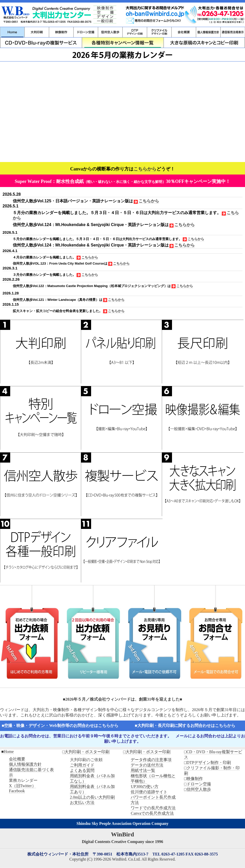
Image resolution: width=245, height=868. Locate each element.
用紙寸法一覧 (143, 770)
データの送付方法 (147, 765)
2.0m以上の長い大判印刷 (92, 797)
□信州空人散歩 (198, 789)
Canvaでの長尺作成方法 (152, 813)
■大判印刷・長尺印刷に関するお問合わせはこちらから (185, 726)
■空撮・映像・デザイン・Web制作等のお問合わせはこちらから (60, 726)
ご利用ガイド (82, 765)
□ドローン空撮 (198, 784)
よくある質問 (82, 770)
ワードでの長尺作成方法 (153, 808)
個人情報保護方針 (25, 764)
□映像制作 (193, 779)
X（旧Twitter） (22, 786)
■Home (8, 752)
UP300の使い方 (144, 786)
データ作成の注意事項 (151, 760)
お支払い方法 (82, 803)
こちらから (145, 169)
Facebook (17, 791)
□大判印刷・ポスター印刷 (86, 752)
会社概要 (17, 759)
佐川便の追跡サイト (149, 792)
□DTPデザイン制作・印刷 (207, 762)
